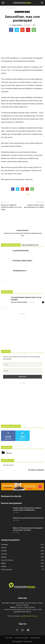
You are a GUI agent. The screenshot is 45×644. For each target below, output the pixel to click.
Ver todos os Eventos (36, 470)
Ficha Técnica (9, 638)
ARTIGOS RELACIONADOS (11, 245)
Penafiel (4, 551)
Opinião (27, 12)
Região (3, 563)
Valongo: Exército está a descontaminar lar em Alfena (34, 206)
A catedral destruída (21, 251)
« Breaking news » (20, 271)
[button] (42, 3)
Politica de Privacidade (21, 638)
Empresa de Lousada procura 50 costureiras (28, 518)
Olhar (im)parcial (19, 12)
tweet (28, 194)
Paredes (4, 548)
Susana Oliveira (17, 25)
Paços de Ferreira (7, 560)
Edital (8, 453)
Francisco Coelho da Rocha (19, 302)
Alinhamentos (7, 292)
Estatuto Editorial (35, 638)
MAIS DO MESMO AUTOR (30, 245)
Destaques (5, 544)
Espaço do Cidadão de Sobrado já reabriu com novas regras (11, 207)
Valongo (4, 557)
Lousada (4, 554)
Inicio (3, 8)
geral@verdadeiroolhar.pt (29, 616)
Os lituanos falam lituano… (23, 261)
